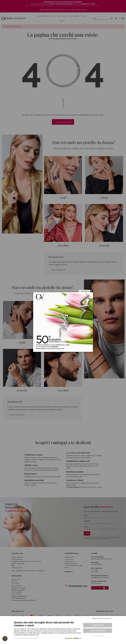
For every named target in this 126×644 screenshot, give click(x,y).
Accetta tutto (98, 625)
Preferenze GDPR (98, 636)
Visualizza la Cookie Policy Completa (27, 638)
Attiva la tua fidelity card (71, 346)
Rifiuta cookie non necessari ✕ (102, 618)
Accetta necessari (98, 631)
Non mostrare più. (86, 291)
